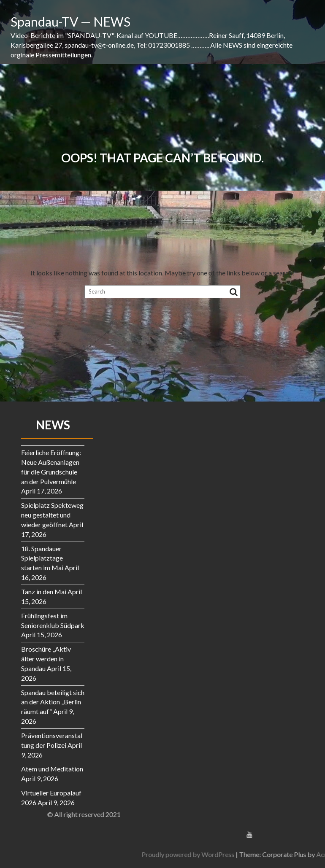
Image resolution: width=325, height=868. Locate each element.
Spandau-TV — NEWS (70, 22)
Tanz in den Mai (44, 592)
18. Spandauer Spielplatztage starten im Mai (42, 558)
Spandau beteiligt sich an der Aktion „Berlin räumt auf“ (53, 702)
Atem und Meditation (52, 769)
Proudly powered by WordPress (243, 854)
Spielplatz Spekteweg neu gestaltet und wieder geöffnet (52, 515)
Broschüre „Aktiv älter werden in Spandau (46, 659)
